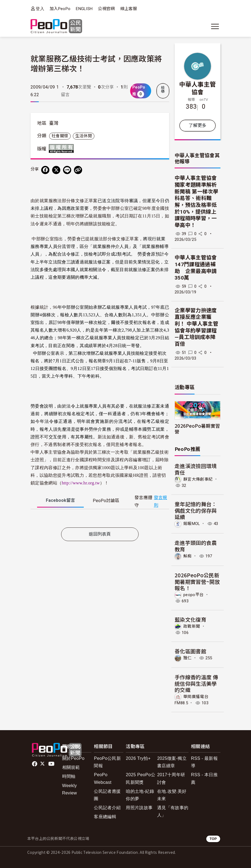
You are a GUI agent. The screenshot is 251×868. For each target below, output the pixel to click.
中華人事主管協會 (198, 88)
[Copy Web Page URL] (78, 170)
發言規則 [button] (161, 501)
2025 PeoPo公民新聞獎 (141, 778)
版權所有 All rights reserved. (62, 148)
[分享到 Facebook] (45, 170)
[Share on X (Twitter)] (56, 170)
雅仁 (188, 658)
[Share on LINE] (67, 170)
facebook (35, 764)
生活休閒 (84, 136)
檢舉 (163, 90)
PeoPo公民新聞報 (107, 762)
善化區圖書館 (190, 651)
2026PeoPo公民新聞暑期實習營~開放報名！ (197, 582)
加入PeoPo (60, 9)
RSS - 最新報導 (204, 762)
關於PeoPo (73, 758)
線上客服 (129, 9)
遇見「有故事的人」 (173, 811)
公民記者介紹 (107, 808)
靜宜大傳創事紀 (198, 479)
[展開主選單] (215, 26)
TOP (213, 839)
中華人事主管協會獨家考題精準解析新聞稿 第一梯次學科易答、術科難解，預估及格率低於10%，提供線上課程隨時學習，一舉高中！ (196, 202)
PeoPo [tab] (106, 501)
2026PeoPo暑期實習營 (197, 429)
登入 (40, 9)
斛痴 (188, 556)
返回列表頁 (100, 534)
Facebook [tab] (60, 500)
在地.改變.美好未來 (172, 795)
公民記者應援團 (107, 795)
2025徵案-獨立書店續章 (172, 762)
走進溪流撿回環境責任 (196, 469)
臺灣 (54, 123)
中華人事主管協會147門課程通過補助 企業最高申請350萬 (196, 268)
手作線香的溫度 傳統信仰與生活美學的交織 (196, 683)
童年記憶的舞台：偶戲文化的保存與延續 (196, 510)
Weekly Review (70, 789)
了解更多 (197, 125)
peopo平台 (193, 595)
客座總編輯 (105, 817)
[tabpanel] (100, 519)
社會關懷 (60, 136)
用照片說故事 (139, 808)
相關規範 (71, 767)
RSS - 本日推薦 (204, 778)
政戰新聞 (192, 626)
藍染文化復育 (190, 619)
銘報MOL (192, 524)
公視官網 (106, 9)
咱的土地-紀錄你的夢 (140, 795)
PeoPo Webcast (103, 778)
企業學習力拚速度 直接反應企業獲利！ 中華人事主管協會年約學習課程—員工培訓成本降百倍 (196, 327)
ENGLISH (84, 9)
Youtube (52, 764)
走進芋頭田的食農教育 (196, 546)
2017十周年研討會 (171, 778)
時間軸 (69, 776)
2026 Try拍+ (138, 758)
